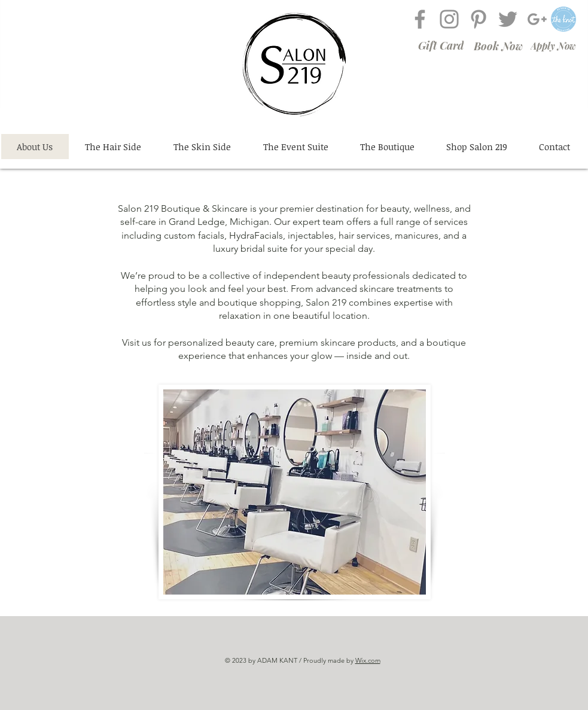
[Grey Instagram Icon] (449, 19)
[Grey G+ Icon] (537, 19)
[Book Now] (498, 46)
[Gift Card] (441, 45)
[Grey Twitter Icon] (508, 19)
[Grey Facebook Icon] (420, 19)
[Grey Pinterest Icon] (479, 19)
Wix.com (368, 660)
